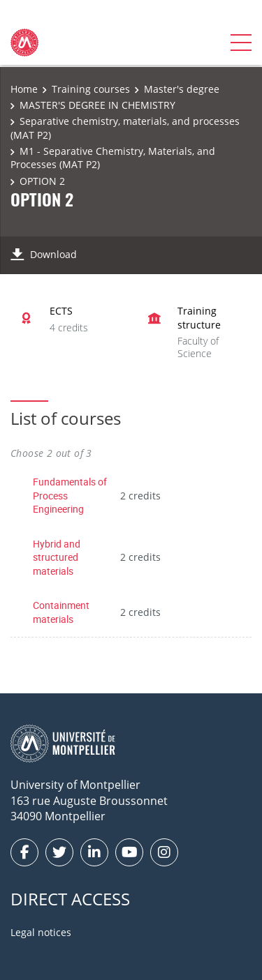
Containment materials (61, 612)
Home (24, 89)
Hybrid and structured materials (57, 557)
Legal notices (41, 932)
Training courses (91, 89)
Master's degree (182, 89)
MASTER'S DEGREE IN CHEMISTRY (97, 105)
